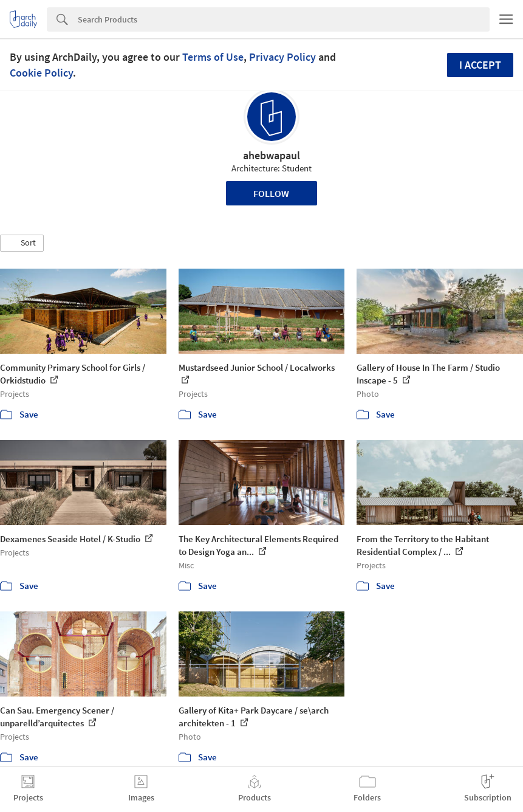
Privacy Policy (282, 57)
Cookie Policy (41, 73)
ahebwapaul (272, 155)
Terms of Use (213, 57)
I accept (480, 65)
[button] (22, 243)
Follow (271, 193)
